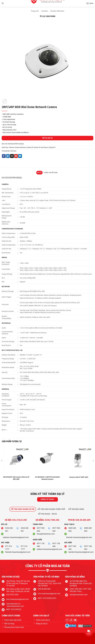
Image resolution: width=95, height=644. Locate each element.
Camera (45, 11)
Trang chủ (35, 11)
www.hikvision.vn (13, 604)
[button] (3, 3)
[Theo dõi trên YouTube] (75, 620)
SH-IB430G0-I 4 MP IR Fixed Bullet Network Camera (47, 478)
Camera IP (30, 147)
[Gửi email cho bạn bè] (12, 156)
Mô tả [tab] (39, 173)
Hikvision (13, 151)
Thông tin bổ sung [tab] (51, 173)
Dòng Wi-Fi (52, 147)
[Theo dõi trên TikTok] (71, 620)
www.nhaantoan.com (15, 606)
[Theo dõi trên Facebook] (67, 620)
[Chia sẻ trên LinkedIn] (20, 156)
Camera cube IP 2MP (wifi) (79, 477)
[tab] (23, 509)
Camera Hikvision (57, 11)
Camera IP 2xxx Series (41, 147)
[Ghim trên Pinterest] (16, 156)
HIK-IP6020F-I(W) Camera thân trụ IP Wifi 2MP (16, 478)
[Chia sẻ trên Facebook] (4, 156)
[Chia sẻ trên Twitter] (8, 156)
